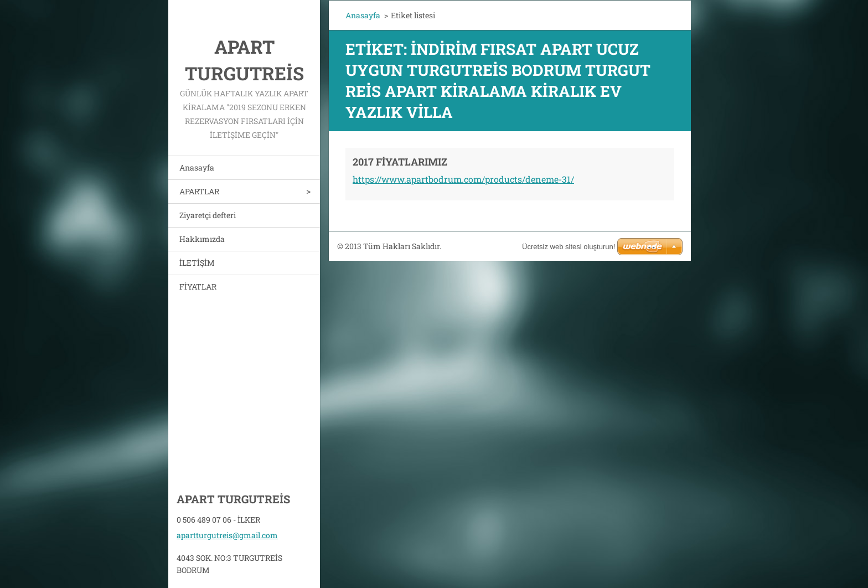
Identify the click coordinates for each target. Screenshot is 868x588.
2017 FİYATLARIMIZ (400, 162)
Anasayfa (197, 167)
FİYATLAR (198, 287)
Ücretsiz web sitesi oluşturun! (569, 247)
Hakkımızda (202, 239)
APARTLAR (199, 191)
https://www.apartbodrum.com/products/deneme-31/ (463, 179)
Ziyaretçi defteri (208, 215)
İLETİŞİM (197, 263)
